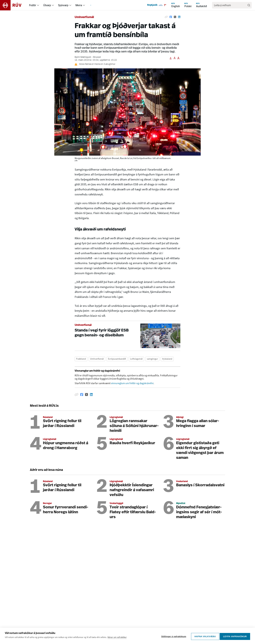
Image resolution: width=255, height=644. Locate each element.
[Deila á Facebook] (171, 17)
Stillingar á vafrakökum (173, 636)
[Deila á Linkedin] (179, 17)
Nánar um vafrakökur (117, 638)
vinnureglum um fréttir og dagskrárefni (132, 383)
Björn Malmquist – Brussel (88, 57)
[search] (230, 5)
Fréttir (33, 5)
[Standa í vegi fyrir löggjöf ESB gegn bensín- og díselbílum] (127, 336)
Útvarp (47, 5)
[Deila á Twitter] (175, 17)
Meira (79, 5)
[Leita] (249, 5)
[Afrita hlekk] (166, 17)
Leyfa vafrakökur (235, 636)
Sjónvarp (63, 5)
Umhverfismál (84, 17)
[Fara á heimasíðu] (14, 5)
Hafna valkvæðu (204, 636)
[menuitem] (38, 5)
